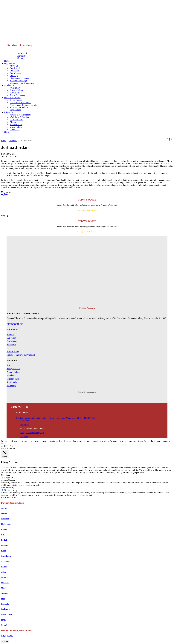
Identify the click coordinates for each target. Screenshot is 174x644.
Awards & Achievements (20, 115)
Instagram (25, 425)
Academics (9, 85)
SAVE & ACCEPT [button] (9, 498)
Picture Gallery (16, 125)
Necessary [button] (6, 475)
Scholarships (15, 110)
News (7, 132)
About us (10, 334)
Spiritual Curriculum (19, 107)
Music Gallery (16, 127)
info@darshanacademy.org (32, 433)
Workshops (11, 386)
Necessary (9, 478)
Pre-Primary (15, 88)
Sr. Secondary (13, 382)
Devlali (4, 540)
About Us (14, 66)
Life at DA (9, 112)
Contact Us (22, 56)
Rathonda (5, 604)
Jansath (4, 625)
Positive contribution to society (23, 105)
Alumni (20, 58)
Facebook (25, 421)
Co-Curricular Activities (20, 103)
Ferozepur (5, 545)
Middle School (13, 379)
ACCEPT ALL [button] (8, 446)
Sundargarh (5, 609)
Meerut (4, 588)
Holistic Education (12, 98)
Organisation (10, 63)
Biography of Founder (19, 78)
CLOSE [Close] (5, 641)
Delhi (3, 535)
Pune (3, 599)
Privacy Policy (13, 351)
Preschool (11, 375)
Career (9, 348)
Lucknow (4, 577)
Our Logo (14, 76)
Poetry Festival (13, 369)
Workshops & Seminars (20, 117)
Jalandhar (5, 561)
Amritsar (5, 519)
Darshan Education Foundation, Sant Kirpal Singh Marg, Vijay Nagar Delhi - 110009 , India (56, 418)
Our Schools (22, 53)
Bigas (3, 620)
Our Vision (14, 71)
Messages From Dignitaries (22, 83)
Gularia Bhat (6, 614)
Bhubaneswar (7, 524)
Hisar (3, 551)
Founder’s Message (18, 80)
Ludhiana (5, 583)
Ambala (4, 513)
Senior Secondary (17, 95)
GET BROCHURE (15, 324)
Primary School (16, 90)
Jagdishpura (6, 556)
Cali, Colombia (7, 636)
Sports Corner (16, 100)
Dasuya (4, 529)
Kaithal (4, 567)
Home (7, 61)
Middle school (16, 93)
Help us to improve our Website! (21, 355)
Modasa (4, 593)
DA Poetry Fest (16, 120)
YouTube (24, 436)
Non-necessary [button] (8, 487)
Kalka (3, 572)
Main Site (4, 508)
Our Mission (15, 73)
